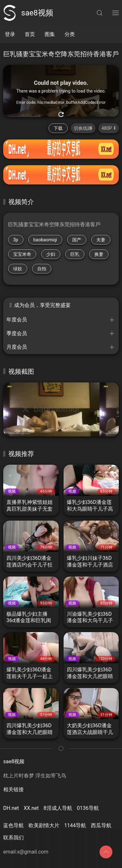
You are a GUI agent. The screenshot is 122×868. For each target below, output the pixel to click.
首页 (30, 34)
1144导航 (75, 825)
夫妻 (101, 240)
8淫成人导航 (58, 808)
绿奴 (18, 269)
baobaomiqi (45, 240)
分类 (70, 34)
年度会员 (17, 320)
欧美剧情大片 (44, 825)
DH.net (11, 808)
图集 (50, 34)
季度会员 (17, 333)
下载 (58, 128)
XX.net (31, 808)
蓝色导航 (13, 825)
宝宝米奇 (22, 254)
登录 (10, 34)
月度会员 (17, 347)
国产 (77, 240)
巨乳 (75, 254)
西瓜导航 (101, 825)
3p (16, 240)
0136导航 (88, 808)
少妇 (51, 254)
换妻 (99, 254)
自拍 (42, 269)
